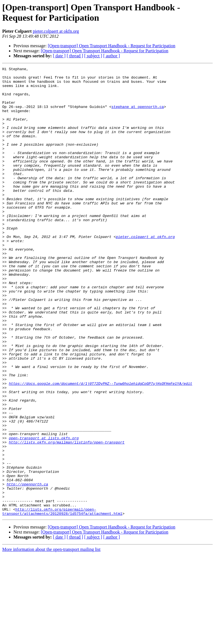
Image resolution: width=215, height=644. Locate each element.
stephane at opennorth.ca (138, 115)
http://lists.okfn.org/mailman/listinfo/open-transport (66, 518)
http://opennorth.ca (27, 568)
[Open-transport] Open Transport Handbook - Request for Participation (112, 46)
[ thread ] (75, 56)
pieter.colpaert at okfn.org (56, 31)
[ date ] (59, 56)
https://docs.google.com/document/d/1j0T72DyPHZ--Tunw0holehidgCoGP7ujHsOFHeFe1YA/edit (100, 447)
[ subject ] (93, 56)
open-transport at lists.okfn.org (44, 513)
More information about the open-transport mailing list (51, 639)
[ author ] (112, 56)
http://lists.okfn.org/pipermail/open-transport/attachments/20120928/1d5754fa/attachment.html (62, 601)
